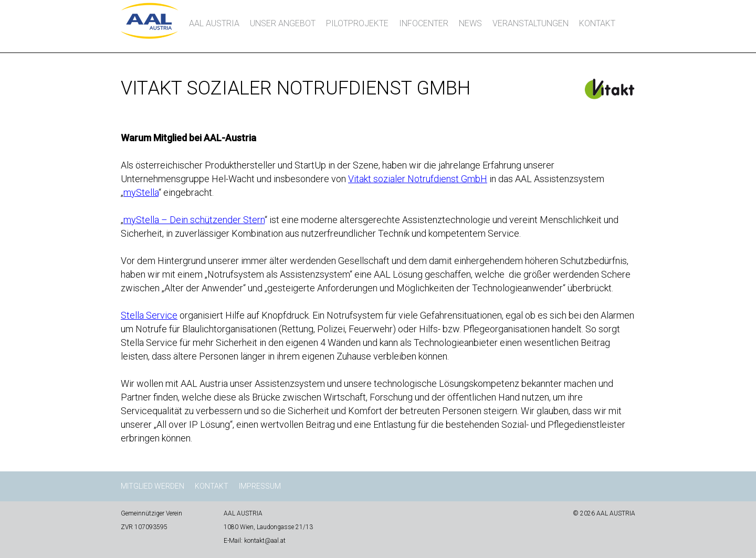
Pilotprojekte (357, 23)
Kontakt (597, 23)
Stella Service (149, 315)
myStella (141, 192)
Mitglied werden (153, 486)
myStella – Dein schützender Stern (194, 220)
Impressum (260, 486)
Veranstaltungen (531, 23)
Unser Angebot (283, 23)
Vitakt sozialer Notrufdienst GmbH (418, 179)
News (470, 23)
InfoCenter (424, 23)
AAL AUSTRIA (214, 23)
